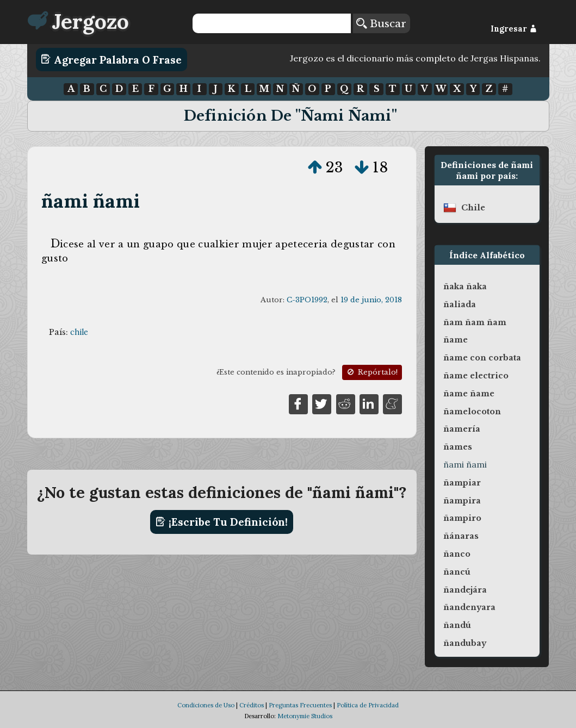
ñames (458, 447)
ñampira (462, 501)
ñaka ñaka (465, 287)
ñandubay (465, 643)
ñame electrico (476, 376)
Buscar (381, 23)
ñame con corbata (482, 358)
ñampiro (462, 518)
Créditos (252, 705)
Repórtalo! (371, 372)
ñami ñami (91, 201)
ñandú (457, 625)
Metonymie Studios (305, 716)
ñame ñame (469, 394)
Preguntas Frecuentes (300, 705)
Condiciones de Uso (206, 705)
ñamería (462, 429)
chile (79, 332)
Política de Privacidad (368, 705)
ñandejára (465, 590)
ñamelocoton (472, 412)
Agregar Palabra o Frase (111, 59)
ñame (456, 340)
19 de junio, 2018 (371, 300)
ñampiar (462, 483)
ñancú (457, 572)
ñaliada (460, 304)
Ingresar (514, 29)
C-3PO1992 (307, 300)
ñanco (457, 554)
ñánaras (461, 536)
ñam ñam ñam (475, 322)
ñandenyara (469, 607)
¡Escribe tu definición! (222, 522)
